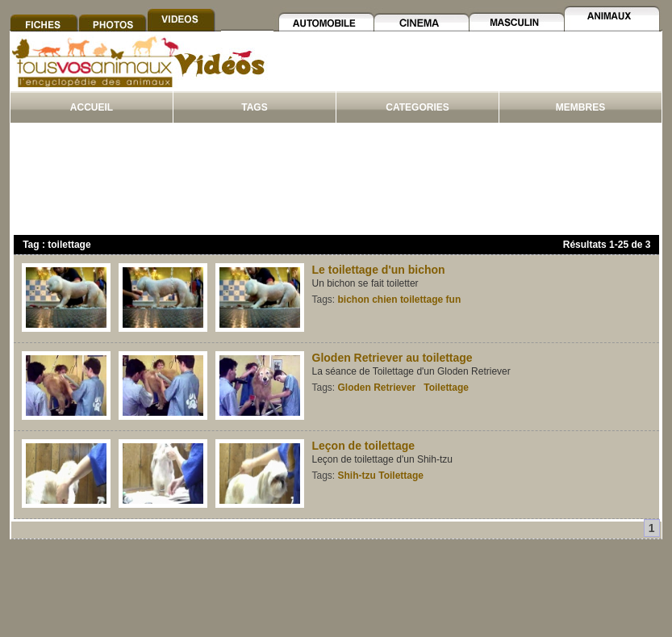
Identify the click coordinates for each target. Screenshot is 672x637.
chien (384, 300)
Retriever (394, 388)
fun (454, 300)
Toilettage (446, 388)
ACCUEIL (92, 107)
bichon (354, 300)
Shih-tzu (357, 476)
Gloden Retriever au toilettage (392, 358)
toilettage (422, 300)
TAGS (254, 107)
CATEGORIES (417, 107)
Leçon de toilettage (364, 446)
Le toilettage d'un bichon (379, 270)
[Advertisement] (465, 71)
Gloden (355, 388)
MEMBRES (580, 107)
